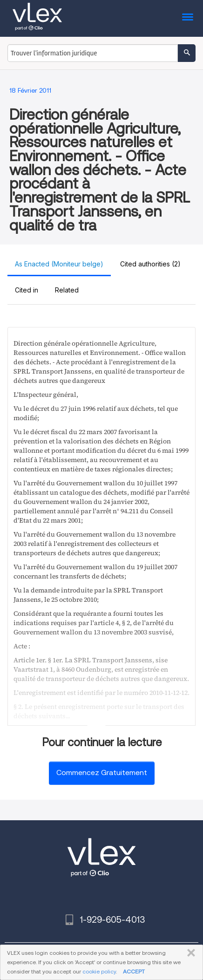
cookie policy (99, 971)
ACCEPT (134, 971)
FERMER (189, 953)
